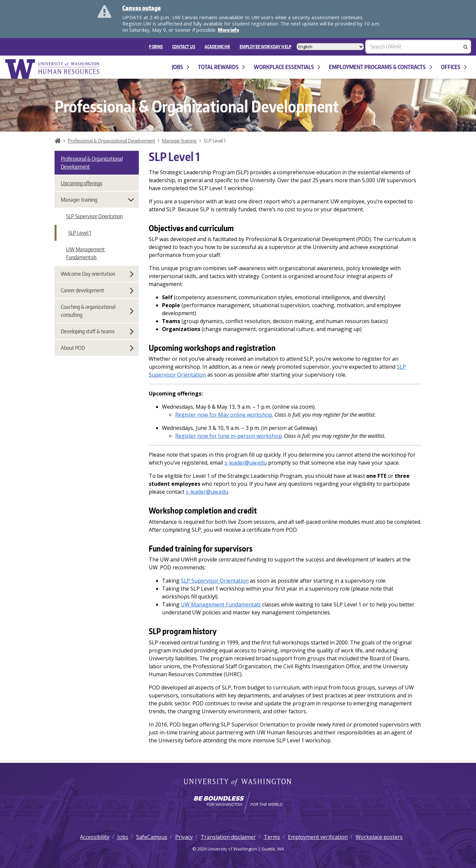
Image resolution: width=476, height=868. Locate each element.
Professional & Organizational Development (111, 141)
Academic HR (218, 47)
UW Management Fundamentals (85, 253)
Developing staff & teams (97, 331)
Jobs (181, 67)
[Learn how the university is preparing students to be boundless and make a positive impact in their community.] (238, 803)
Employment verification (318, 837)
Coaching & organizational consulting (97, 311)
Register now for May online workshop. (224, 415)
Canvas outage (141, 8)
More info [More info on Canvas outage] (228, 30)
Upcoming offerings (81, 183)
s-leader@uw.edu (246, 463)
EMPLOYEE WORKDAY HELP (265, 47)
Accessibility (95, 837)
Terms (272, 837)
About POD (97, 348)
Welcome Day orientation (97, 274)
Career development (97, 290)
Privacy (184, 837)
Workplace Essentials (287, 67)
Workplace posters (379, 837)
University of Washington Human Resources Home (53, 69)
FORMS (156, 47)
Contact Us (184, 47)
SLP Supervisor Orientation (215, 581)
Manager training (179, 141)
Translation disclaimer (228, 837)
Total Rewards (221, 67)
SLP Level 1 (80, 233)
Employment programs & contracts (380, 67)
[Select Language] (330, 47)
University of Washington (238, 783)
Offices (454, 67)
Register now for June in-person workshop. (229, 436)
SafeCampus (152, 837)
